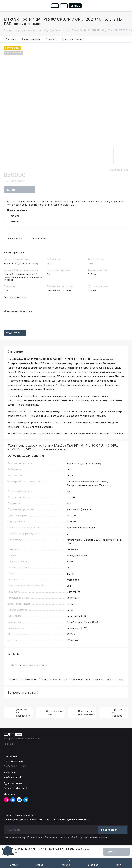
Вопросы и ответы (73, 39)
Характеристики (31, 39)
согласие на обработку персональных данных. (82, 837)
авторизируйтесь (35, 679)
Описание (11, 39)
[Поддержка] (126, 6)
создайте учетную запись (68, 679)
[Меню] (6, 6)
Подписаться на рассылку (20, 815)
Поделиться (15, 333)
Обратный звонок (13, 761)
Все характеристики (15, 297)
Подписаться (113, 830)
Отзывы (51, 39)
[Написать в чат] (8, 851)
